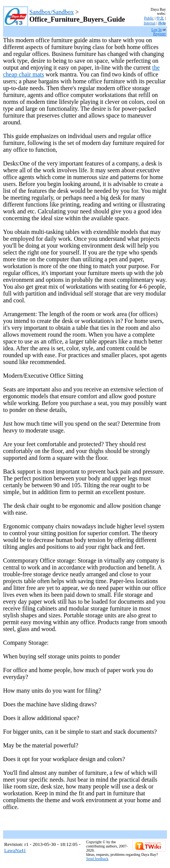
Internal (150, 23)
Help (162, 23)
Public (149, 18)
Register (160, 34)
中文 (160, 18)
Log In (156, 29)
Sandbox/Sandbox (51, 12)
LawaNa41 (15, 850)
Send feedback (97, 859)
